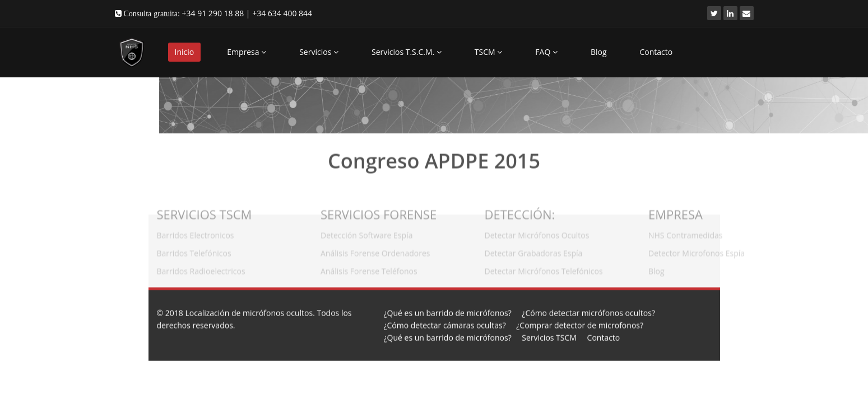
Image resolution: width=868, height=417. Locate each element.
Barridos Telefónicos (194, 251)
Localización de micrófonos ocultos (249, 312)
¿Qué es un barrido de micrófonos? (448, 312)
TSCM (488, 52)
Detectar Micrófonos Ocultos (537, 233)
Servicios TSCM (549, 337)
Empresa (247, 52)
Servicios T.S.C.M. (407, 52)
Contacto (656, 52)
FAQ (546, 52)
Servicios (319, 52)
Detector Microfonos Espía (697, 251)
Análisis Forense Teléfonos (369, 269)
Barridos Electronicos (196, 233)
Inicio (185, 52)
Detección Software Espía (366, 233)
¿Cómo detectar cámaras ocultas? (445, 325)
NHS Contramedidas (685, 233)
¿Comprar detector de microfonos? (580, 325)
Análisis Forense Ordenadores (375, 251)
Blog (599, 52)
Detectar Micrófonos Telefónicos (544, 269)
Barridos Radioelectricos (201, 269)
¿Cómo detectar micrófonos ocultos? (588, 312)
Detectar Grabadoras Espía (534, 251)
